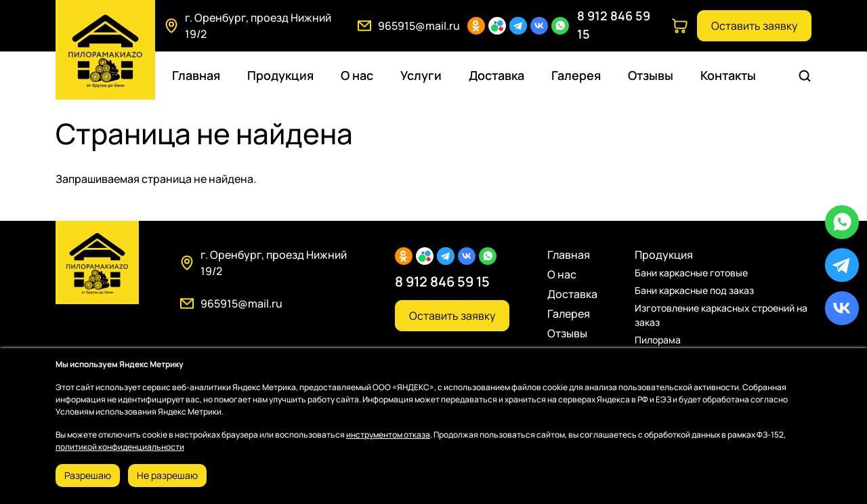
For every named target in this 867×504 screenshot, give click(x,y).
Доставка (496, 75)
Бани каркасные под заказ (694, 290)
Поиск (807, 76)
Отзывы (651, 75)
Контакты (728, 75)
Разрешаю (88, 475)
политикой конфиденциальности (120, 447)
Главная (196, 75)
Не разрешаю (167, 475)
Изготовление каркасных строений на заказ (721, 315)
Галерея (576, 75)
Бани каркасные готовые (691, 273)
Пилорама (658, 340)
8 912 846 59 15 (442, 281)
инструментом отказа (388, 435)
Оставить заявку (754, 26)
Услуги (421, 75)
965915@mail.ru (419, 26)
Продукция (280, 75)
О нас (357, 75)
